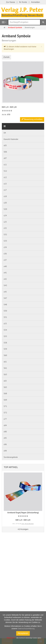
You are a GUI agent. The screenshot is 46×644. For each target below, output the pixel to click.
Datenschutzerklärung (26, 629)
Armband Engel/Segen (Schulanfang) (23, 513)
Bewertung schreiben (32, 119)
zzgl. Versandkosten (28, 524)
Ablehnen (11, 638)
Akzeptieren (23, 633)
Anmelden (35, 2)
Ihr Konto (23, 2)
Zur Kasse (10, 2)
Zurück (6, 57)
